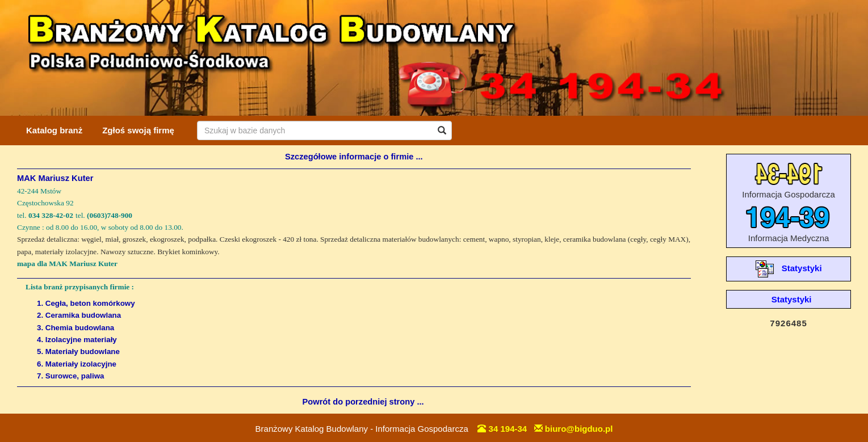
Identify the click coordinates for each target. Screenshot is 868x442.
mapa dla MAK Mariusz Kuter (67, 264)
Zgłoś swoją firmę (138, 130)
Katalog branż (54, 130)
